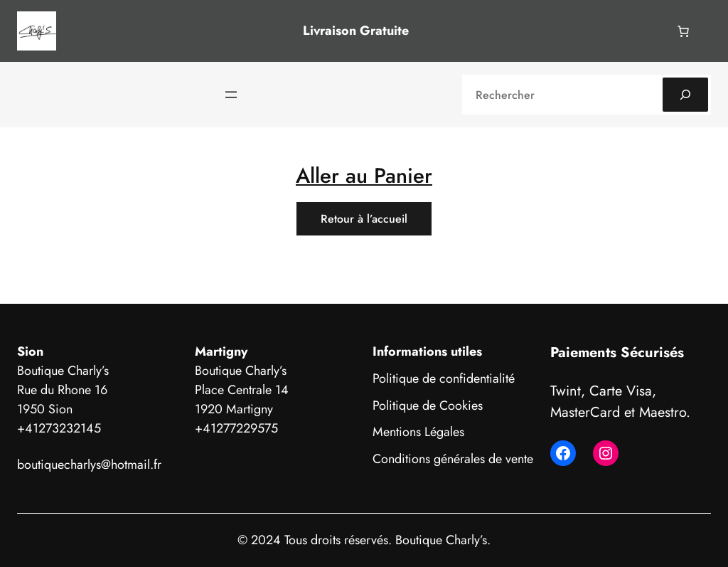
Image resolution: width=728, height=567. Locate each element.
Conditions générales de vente (453, 459)
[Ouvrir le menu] (231, 95)
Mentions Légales (418, 432)
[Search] (685, 95)
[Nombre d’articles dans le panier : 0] (683, 31)
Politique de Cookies (428, 406)
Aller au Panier (364, 175)
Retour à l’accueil (364, 219)
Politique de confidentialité (444, 378)
